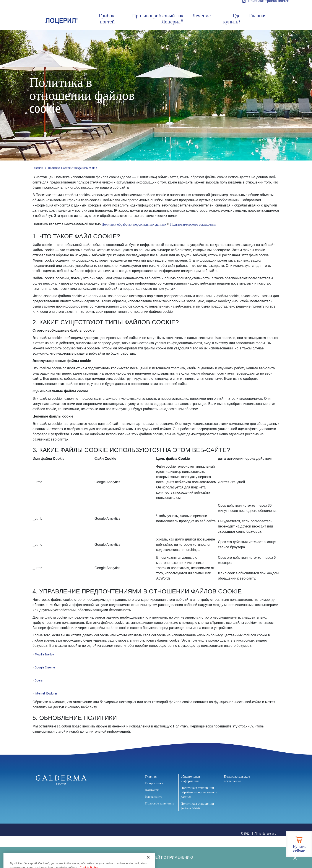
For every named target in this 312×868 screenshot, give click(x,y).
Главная (258, 16)
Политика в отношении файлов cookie (197, 806)
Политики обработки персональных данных (134, 224)
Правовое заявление (160, 803)
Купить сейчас (299, 849)
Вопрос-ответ (155, 783)
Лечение (201, 16)
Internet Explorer (46, 693)
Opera (39, 680)
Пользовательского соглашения (193, 224)
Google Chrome (45, 667)
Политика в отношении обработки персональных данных (199, 792)
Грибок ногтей (107, 19)
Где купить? (232, 19)
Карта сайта (154, 797)
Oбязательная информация (190, 779)
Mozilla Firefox (44, 654)
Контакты (152, 790)
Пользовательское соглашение (237, 779)
